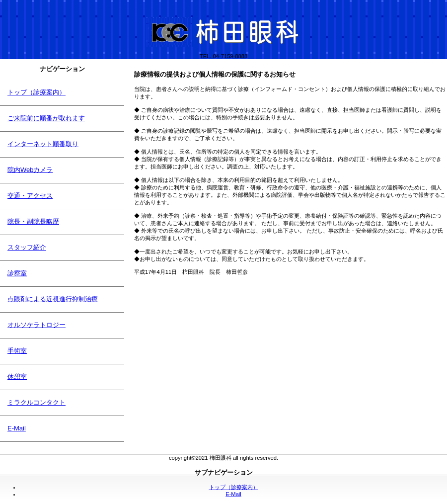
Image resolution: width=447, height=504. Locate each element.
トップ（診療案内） (234, 487)
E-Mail (233, 494)
